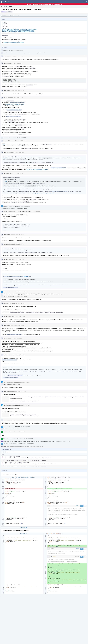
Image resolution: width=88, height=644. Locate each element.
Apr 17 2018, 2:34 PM (21, 138)
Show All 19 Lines (24, 527)
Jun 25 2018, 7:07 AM (20, 152)
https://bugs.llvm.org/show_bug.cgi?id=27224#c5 (14, 43)
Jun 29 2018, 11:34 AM (20, 325)
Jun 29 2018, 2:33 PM (21, 432)
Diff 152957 (18, 206)
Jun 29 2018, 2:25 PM (22, 392)
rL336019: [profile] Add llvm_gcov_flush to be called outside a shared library (18, 30)
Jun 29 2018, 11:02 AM (20, 303)
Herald (5, 446)
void (4, 138)
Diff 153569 (18, 382)
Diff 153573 (18, 405)
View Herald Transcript (29, 446)
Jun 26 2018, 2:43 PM (20, 244)
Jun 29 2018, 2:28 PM (20, 420)
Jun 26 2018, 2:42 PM (20, 235)
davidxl (5, 23)
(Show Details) (24, 208)
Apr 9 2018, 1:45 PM (19, 50)
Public (10, 12)
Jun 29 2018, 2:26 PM (25, 405)
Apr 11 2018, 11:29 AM (18, 98)
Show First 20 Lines (16, 477)
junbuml (23, 211)
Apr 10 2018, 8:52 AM (20, 56)
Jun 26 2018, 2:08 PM (36, 212)
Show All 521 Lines (24, 477)
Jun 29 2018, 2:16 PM (25, 382)
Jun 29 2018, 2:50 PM (66, 441)
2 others (29, 211)
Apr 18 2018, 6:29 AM (23, 141)
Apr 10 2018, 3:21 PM (18, 63)
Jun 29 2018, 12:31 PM (20, 355)
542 (4, 397)
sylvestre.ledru (7, 53)
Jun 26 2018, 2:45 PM (20, 259)
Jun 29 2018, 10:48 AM (26, 292)
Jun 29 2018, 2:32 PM (25, 427)
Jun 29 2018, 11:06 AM (20, 316)
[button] (87, 2)
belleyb (5, 141)
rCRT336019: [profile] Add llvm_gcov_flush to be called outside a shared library (19, 31)
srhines (5, 244)
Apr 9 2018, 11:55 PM (41, 53)
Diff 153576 (18, 427)
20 (4, 312)
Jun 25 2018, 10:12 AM (18, 173)
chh (7, 15)
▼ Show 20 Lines (32, 477)
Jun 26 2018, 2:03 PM (25, 206)
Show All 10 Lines (24, 534)
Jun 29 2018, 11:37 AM (18, 338)
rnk (5, 25)
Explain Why (58, 441)
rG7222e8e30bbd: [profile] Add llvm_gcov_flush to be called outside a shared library (20, 29)
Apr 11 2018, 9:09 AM (20, 91)
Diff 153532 (18, 292)
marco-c (6, 26)
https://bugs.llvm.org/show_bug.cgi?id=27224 (14, 104)
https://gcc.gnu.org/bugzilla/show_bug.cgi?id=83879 (37, 169)
